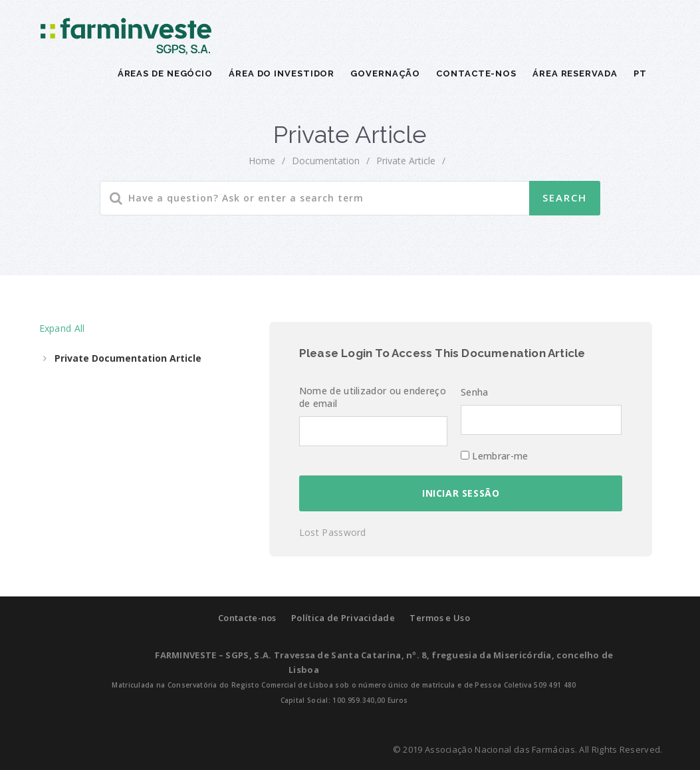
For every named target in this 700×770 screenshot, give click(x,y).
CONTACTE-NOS (476, 73)
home (262, 161)
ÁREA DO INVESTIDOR (282, 73)
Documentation (326, 161)
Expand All (62, 328)
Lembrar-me (494, 456)
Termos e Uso (440, 618)
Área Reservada (575, 73)
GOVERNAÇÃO (385, 73)
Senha (475, 392)
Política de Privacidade (343, 618)
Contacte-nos (247, 618)
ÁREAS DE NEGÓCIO (165, 73)
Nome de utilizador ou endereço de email (373, 397)
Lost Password (333, 532)
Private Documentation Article (128, 358)
